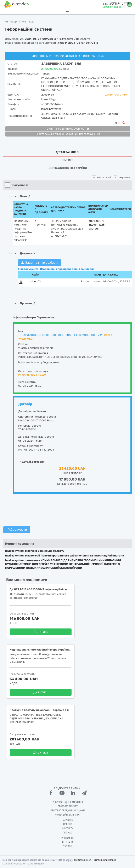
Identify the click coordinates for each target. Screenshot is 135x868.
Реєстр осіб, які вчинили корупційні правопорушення (68, 134)
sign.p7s (36, 281)
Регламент (68, 838)
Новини (68, 824)
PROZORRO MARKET (68, 806)
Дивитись (41, 632)
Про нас (67, 833)
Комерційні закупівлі (67, 815)
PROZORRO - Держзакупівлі (68, 802)
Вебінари (67, 842)
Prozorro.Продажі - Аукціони (67, 811)
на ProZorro (66, 39)
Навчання (68, 820)
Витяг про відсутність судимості (68, 129)
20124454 (48, 95)
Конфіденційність (83, 860)
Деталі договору (31, 462)
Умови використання (105, 860)
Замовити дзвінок (112, 7)
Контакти (68, 828)
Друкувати (17, 530)
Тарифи (68, 846)
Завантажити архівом (40, 263)
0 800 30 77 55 (110, 4)
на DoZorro (83, 39)
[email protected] (52, 109)
